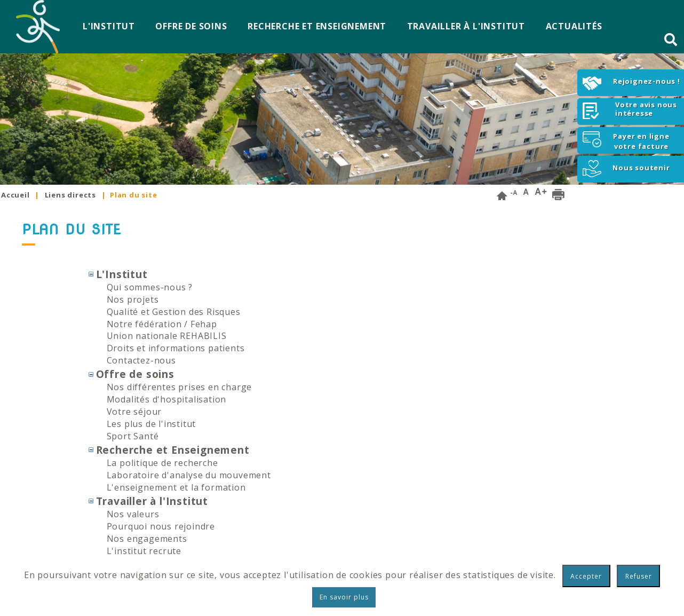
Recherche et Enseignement (317, 26)
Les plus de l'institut (152, 424)
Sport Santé (133, 436)
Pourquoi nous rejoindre (161, 526)
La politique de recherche (162, 463)
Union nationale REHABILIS (167, 336)
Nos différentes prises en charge (180, 387)
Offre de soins (191, 26)
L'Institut (109, 26)
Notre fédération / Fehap (162, 324)
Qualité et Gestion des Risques (174, 312)
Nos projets (133, 299)
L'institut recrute (144, 551)
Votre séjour (134, 412)
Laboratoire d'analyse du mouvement (189, 475)
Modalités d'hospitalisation (167, 399)
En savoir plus (344, 597)
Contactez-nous (141, 360)
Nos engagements (147, 539)
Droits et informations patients (176, 348)
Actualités (574, 26)
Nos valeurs (133, 514)
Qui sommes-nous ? (150, 287)
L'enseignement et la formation (176, 487)
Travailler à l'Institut (466, 26)
